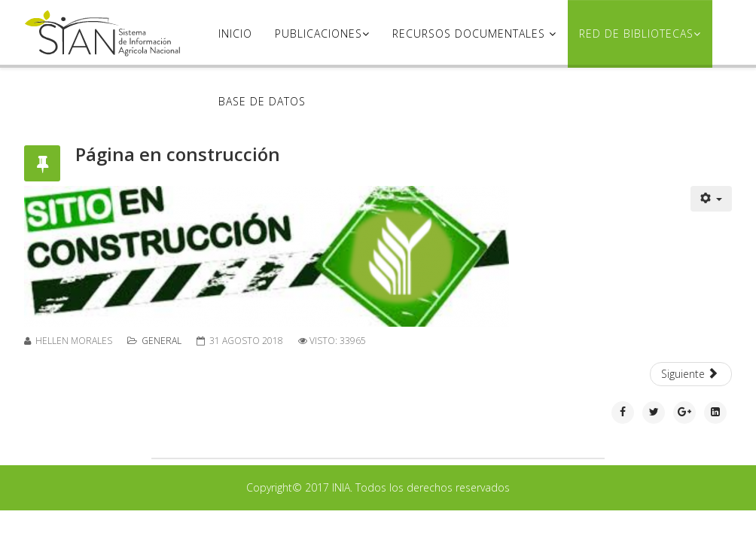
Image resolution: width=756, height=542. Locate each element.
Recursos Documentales (471, 33)
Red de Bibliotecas (636, 33)
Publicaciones (319, 33)
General (162, 341)
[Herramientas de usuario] (712, 199)
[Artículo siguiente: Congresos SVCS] (691, 374)
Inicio (235, 33)
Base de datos (262, 101)
